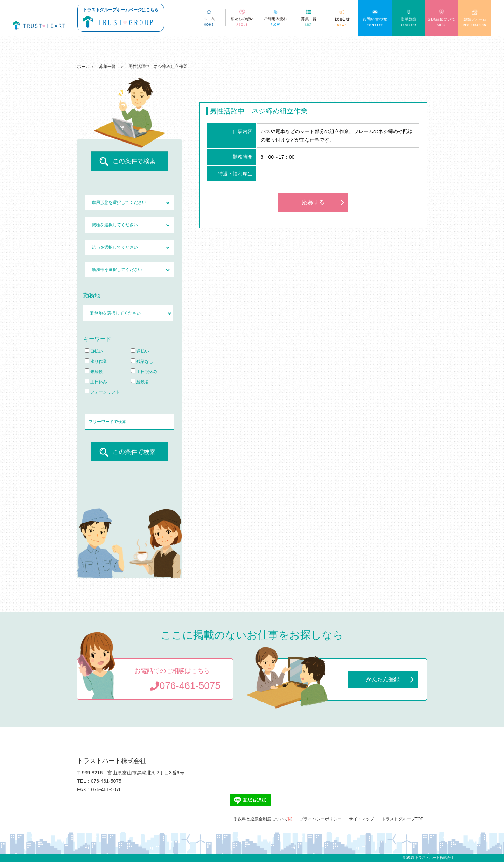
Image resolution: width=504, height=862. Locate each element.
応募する (313, 202)
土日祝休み (144, 372)
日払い (94, 351)
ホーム (83, 67)
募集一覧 (107, 67)
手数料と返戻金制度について (263, 819)
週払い (140, 351)
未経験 (94, 372)
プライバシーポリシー (321, 819)
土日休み (96, 382)
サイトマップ (362, 819)
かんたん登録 (383, 679)
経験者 (140, 382)
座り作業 (96, 361)
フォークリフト (102, 392)
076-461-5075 (185, 686)
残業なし (142, 361)
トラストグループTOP (402, 819)
